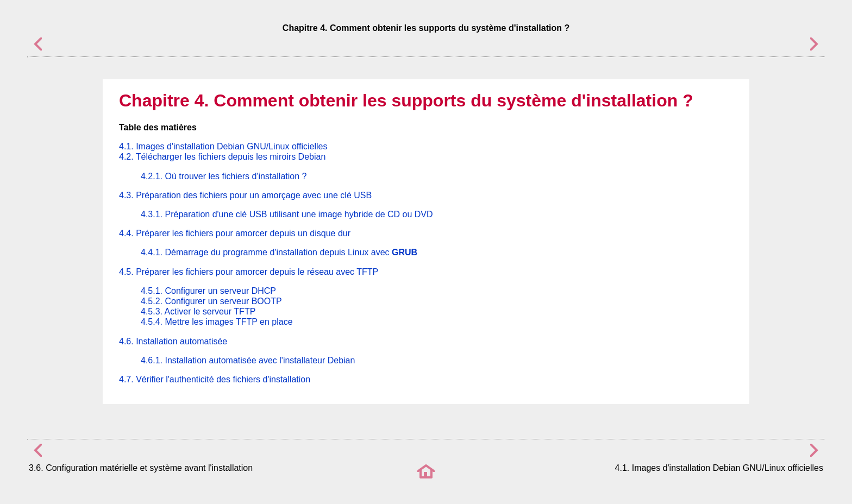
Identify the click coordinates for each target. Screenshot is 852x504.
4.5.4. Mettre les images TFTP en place (217, 322)
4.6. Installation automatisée (173, 341)
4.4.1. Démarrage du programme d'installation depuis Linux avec (279, 252)
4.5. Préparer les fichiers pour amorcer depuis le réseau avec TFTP (249, 272)
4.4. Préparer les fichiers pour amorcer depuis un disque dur (235, 233)
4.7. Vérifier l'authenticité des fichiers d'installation (215, 379)
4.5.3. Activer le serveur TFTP (198, 311)
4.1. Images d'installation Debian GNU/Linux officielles (223, 146)
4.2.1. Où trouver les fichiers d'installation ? (224, 176)
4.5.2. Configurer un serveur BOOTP (211, 301)
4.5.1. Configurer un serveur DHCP (208, 291)
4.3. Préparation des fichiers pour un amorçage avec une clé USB (245, 195)
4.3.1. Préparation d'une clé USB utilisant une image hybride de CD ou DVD (287, 214)
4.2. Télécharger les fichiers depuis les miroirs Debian (222, 157)
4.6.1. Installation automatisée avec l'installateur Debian (248, 360)
